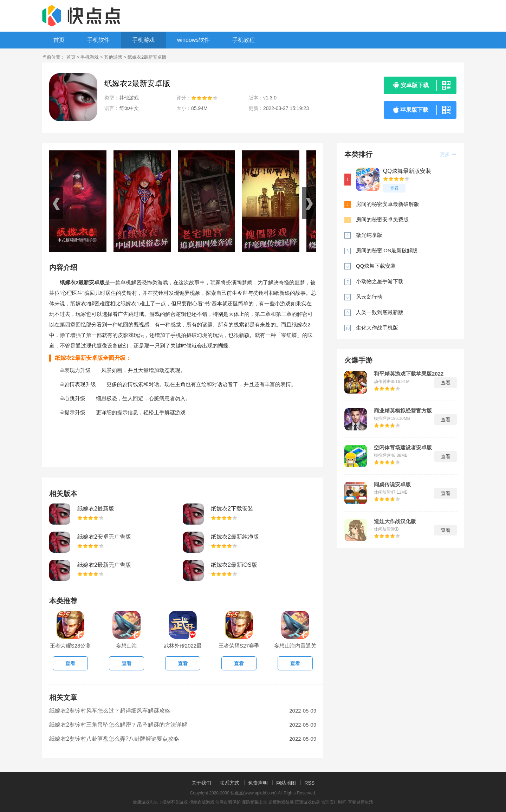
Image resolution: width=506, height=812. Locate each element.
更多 (448, 154)
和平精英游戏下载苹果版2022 (409, 374)
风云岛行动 (369, 297)
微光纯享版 (369, 235)
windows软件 (193, 40)
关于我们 (201, 783)
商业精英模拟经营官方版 (403, 411)
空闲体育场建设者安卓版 (403, 448)
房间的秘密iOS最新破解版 (387, 250)
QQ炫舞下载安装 (376, 266)
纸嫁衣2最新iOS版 (234, 565)
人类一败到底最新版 (380, 312)
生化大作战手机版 (377, 328)
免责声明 (258, 783)
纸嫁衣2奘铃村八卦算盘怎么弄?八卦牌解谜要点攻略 (114, 739)
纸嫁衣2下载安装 (232, 509)
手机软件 (98, 40)
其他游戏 (113, 57)
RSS (309, 783)
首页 (59, 40)
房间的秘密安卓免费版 (382, 219)
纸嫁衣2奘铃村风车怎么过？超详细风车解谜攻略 (110, 711)
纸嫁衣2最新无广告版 (104, 565)
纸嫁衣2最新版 (96, 509)
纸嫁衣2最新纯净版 (235, 537)
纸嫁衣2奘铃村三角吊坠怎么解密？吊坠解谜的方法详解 (118, 725)
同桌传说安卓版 (392, 485)
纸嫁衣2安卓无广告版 (104, 537)
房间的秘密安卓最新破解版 (388, 204)
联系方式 (229, 783)
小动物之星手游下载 (380, 281)
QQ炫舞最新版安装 (407, 171)
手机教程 (244, 40)
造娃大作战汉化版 (395, 521)
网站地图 (286, 783)
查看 (394, 188)
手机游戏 (143, 40)
